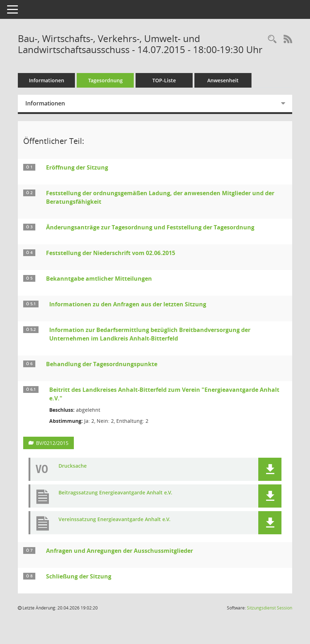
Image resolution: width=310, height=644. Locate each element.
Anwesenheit (223, 80)
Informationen (47, 80)
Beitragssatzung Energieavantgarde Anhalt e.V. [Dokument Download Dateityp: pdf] (115, 493)
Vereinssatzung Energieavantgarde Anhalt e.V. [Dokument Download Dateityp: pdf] (115, 520)
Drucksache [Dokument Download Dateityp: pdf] (73, 466)
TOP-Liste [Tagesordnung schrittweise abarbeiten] (164, 80)
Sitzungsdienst (270, 608)
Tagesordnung (105, 80)
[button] (270, 469)
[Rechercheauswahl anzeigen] (272, 39)
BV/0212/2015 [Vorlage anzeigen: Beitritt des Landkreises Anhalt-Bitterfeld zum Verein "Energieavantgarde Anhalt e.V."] (52, 443)
